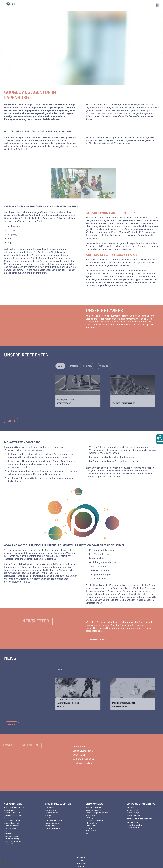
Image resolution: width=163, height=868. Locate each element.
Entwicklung (79, 755)
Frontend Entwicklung (93, 808)
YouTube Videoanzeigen (12, 844)
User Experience (50, 810)
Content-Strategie (133, 813)
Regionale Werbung (11, 836)
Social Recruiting (132, 822)
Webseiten (89, 828)
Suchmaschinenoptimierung (14, 808)
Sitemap (81, 866)
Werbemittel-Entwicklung (95, 821)
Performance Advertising (13, 821)
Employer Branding (82, 763)
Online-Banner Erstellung (54, 821)
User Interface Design (52, 808)
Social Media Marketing (12, 823)
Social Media (131, 808)
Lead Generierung (10, 828)
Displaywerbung (10, 831)
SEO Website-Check (93, 831)
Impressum (81, 858)
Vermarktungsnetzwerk (12, 813)
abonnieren (98, 639)
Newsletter (8, 834)
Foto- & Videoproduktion (13, 841)
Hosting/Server (91, 826)
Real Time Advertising (12, 839)
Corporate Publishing (83, 759)
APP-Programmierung (94, 818)
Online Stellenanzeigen (134, 825)
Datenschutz (81, 863)
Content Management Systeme (97, 813)
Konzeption (49, 815)
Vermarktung (79, 747)
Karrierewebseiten (133, 828)
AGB (81, 861)
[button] (5, 863)
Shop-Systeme (91, 815)
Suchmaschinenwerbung (13, 818)
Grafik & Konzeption (83, 751)
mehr (12, 421)
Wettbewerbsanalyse (11, 826)
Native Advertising (133, 810)
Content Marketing (133, 815)
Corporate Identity (51, 813)
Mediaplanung (50, 826)
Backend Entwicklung (93, 810)
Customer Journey (11, 810)
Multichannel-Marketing (12, 815)
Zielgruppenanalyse (52, 823)
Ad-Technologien (92, 823)
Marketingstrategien (52, 818)
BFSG (88, 834)
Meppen (8, 261)
